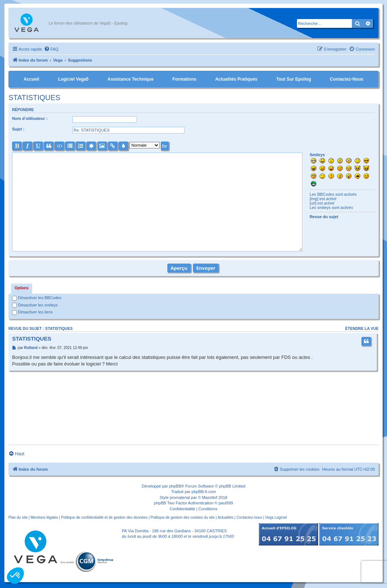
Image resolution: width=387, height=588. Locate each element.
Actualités (225, 517)
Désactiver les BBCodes (37, 298)
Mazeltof (210, 497)
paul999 (226, 503)
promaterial (180, 497)
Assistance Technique (131, 79)
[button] (15, 576)
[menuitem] (51, 49)
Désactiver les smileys (35, 305)
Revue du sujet (324, 217)
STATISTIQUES (34, 98)
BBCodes (325, 194)
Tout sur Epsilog (294, 79)
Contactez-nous (347, 79)
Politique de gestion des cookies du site (183, 517)
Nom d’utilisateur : (30, 118)
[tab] (22, 289)
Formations (184, 79)
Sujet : (18, 129)
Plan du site (18, 517)
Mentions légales (44, 517)
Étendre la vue (362, 328)
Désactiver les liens (32, 312)
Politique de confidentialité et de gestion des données (104, 517)
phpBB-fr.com (204, 492)
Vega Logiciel (276, 517)
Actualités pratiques (236, 79)
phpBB (175, 486)
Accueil (31, 79)
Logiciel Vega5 (73, 79)
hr (165, 146)
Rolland (31, 348)
